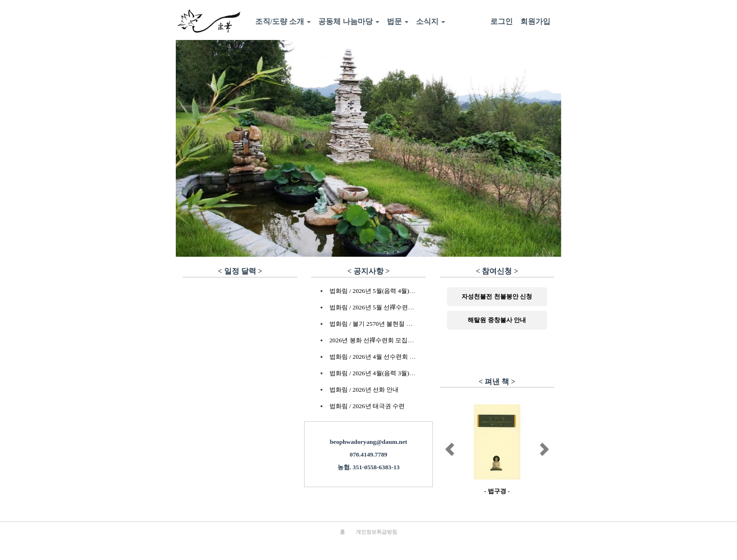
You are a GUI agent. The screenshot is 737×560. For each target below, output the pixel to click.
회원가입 (535, 21)
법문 (398, 21)
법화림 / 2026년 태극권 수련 (367, 406)
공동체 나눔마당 (349, 21)
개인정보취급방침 (376, 532)
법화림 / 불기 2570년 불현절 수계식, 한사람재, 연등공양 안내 (412, 324)
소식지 (431, 21)
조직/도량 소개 (283, 21)
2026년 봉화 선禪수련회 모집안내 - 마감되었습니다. (400, 340)
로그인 (502, 21)
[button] (448, 446)
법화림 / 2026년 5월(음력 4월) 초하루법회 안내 (392, 291)
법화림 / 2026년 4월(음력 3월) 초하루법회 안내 (392, 373)
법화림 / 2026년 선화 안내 (364, 390)
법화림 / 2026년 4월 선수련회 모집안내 (382, 357)
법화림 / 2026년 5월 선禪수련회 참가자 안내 (389, 307)
